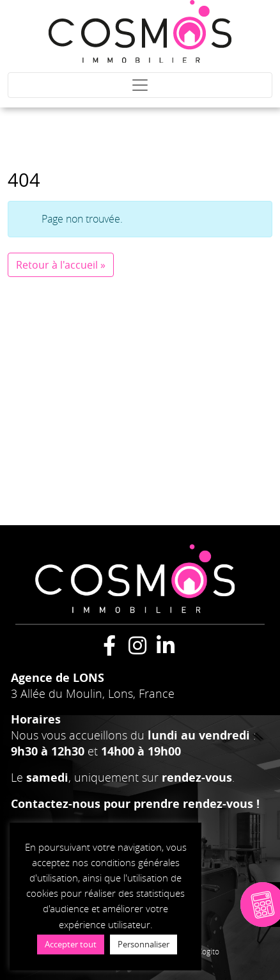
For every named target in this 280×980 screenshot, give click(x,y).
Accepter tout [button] (71, 944)
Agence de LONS (58, 678)
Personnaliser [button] (144, 944)
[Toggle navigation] (140, 85)
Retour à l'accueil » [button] (61, 265)
